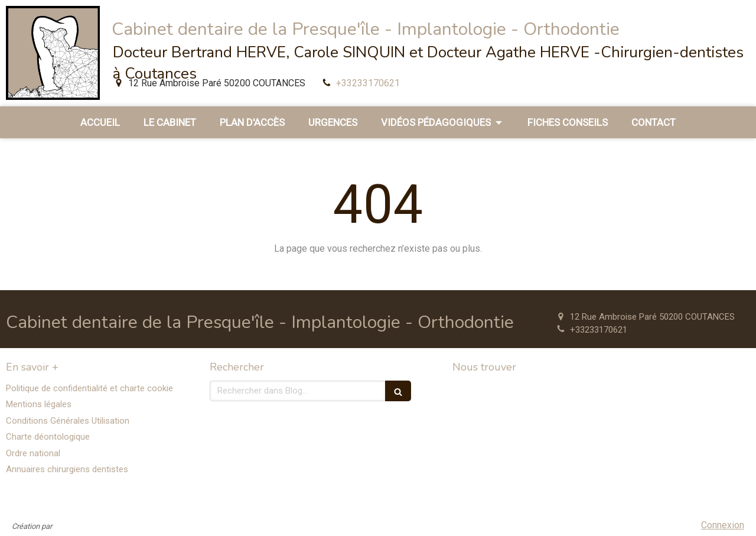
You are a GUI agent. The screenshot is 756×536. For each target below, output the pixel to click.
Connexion (723, 525)
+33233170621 (368, 83)
